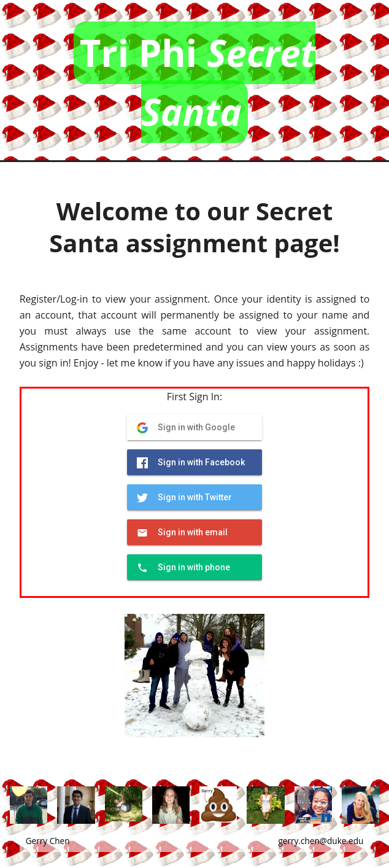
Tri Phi (198, 82)
